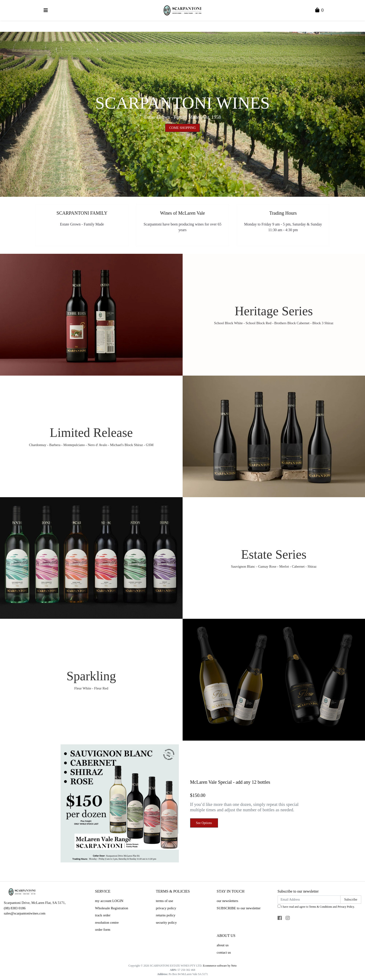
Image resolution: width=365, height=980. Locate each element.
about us (223, 945)
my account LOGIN (109, 901)
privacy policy (166, 908)
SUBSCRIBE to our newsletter (239, 908)
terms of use (164, 901)
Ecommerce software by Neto (220, 966)
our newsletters (228, 901)
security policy (166, 923)
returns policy (166, 915)
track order (103, 915)
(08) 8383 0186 (15, 908)
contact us (224, 952)
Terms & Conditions (320, 907)
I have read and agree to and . (316, 906)
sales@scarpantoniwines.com (25, 913)
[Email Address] (309, 900)
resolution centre (107, 923)
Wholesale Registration (111, 908)
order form (103, 930)
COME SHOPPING (182, 128)
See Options (204, 823)
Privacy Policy (346, 907)
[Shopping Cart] (320, 11)
